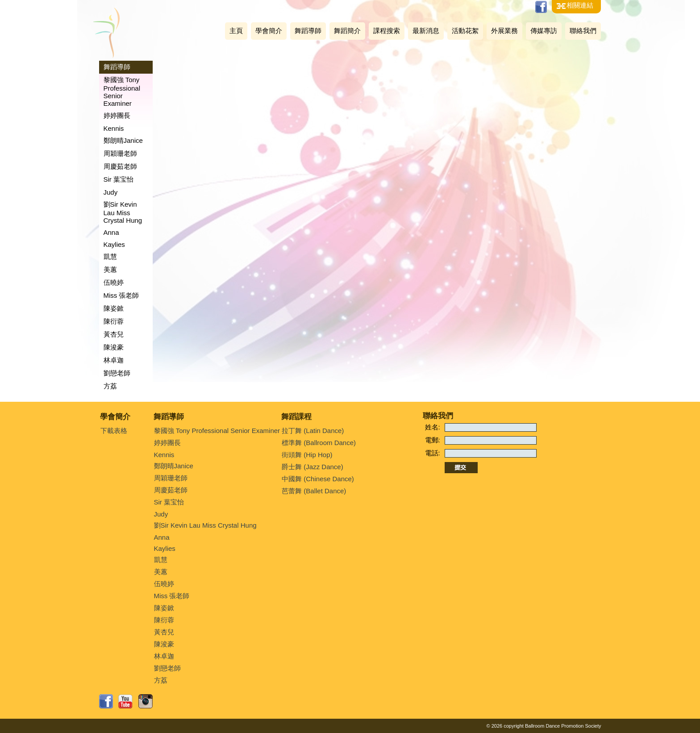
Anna (111, 232)
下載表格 (114, 431)
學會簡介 (269, 31)
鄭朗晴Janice (123, 140)
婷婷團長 (117, 115)
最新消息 (426, 31)
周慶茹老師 (120, 166)
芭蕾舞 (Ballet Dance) (314, 491)
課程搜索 (387, 31)
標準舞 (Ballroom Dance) (319, 443)
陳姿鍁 (114, 308)
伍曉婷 (114, 282)
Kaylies (114, 244)
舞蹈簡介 (347, 31)
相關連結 (580, 5)
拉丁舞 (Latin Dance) (313, 431)
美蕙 (110, 269)
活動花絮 (465, 31)
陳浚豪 (114, 347)
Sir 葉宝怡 (119, 179)
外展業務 (504, 31)
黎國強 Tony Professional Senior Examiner (122, 92)
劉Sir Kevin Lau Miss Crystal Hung (123, 212)
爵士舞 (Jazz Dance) (312, 467)
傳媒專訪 (544, 31)
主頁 (236, 31)
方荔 (110, 386)
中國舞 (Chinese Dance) (318, 479)
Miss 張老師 (121, 295)
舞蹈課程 (296, 417)
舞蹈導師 (308, 31)
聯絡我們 (583, 31)
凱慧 (110, 256)
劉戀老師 (117, 373)
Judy (111, 192)
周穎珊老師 (120, 153)
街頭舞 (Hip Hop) (307, 455)
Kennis (114, 128)
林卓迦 (114, 360)
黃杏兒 (114, 334)
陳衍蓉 (114, 321)
